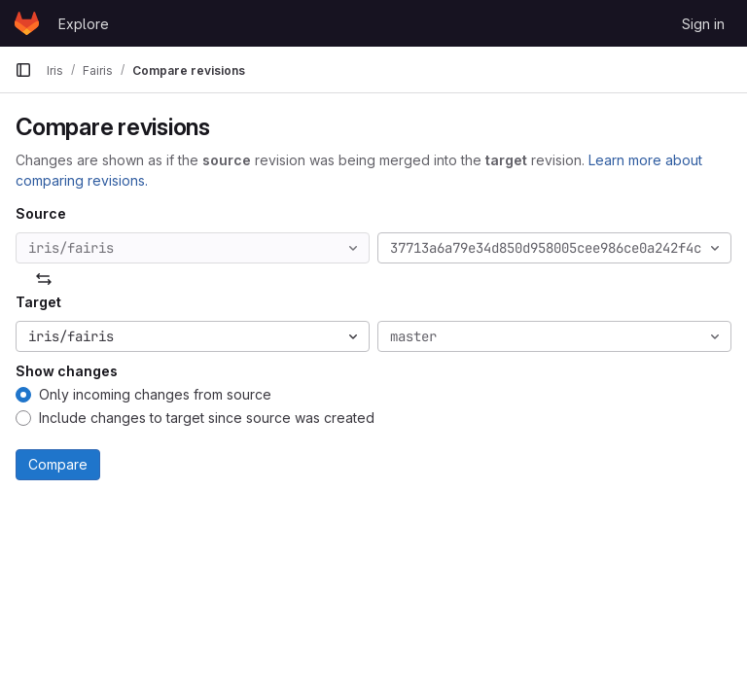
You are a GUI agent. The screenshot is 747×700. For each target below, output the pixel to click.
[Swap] (44, 279)
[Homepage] (27, 23)
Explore (84, 24)
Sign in (703, 24)
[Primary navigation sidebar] (23, 70)
